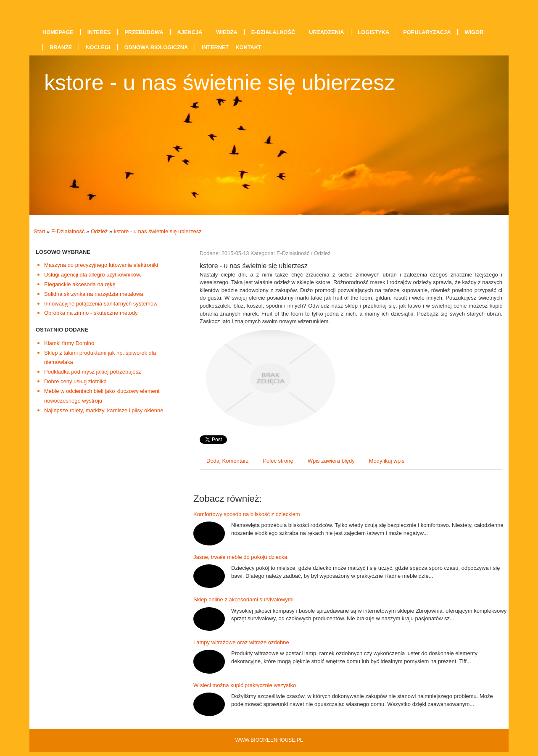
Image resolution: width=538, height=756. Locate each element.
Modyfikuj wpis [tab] (387, 461)
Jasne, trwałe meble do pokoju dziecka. (241, 557)
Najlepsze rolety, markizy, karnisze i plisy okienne (104, 410)
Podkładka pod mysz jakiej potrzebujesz (93, 372)
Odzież (99, 231)
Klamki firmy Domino (69, 343)
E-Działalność (68, 231)
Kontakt (248, 47)
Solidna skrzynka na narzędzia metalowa (94, 294)
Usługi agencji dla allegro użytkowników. (93, 275)
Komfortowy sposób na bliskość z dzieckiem (247, 514)
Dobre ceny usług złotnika (75, 381)
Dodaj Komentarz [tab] (227, 461)
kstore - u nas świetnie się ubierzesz (158, 231)
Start (39, 231)
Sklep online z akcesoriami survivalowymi (243, 599)
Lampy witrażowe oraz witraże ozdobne (241, 642)
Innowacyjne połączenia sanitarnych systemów (101, 304)
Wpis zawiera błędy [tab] (331, 461)
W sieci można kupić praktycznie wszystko (245, 685)
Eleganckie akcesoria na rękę (80, 284)
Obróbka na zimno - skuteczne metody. (91, 313)
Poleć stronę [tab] (278, 461)
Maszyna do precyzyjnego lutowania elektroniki (101, 265)
